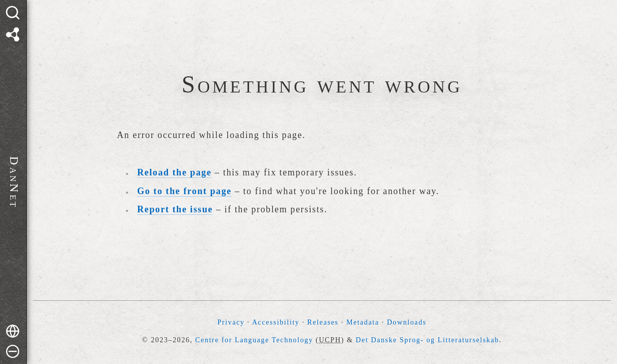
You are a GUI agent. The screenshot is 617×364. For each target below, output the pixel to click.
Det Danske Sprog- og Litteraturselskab (427, 340)
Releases (323, 322)
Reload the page (174, 172)
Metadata (363, 322)
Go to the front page (184, 191)
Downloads (406, 322)
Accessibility (276, 322)
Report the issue (175, 209)
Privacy (231, 322)
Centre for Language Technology (254, 340)
